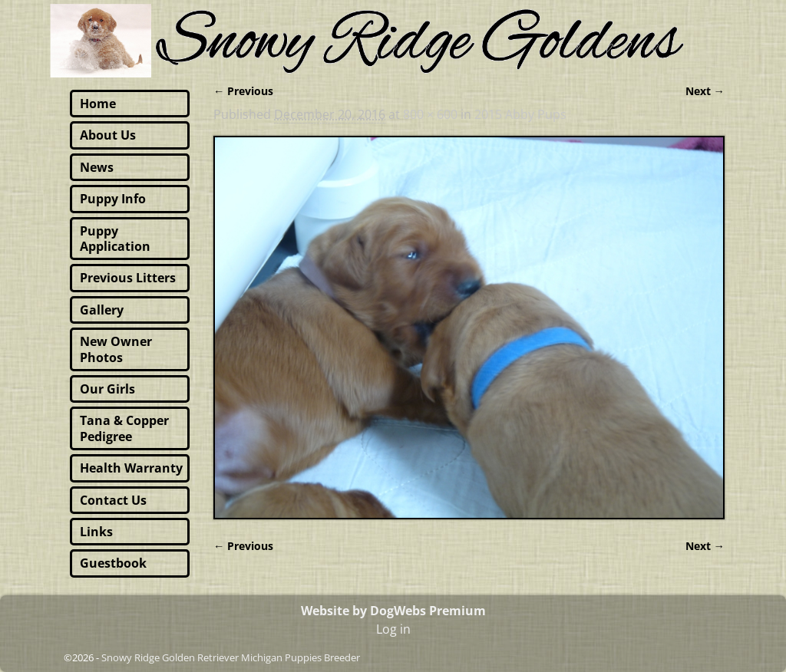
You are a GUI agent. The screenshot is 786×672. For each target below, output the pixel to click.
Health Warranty (131, 468)
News (97, 167)
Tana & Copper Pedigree (124, 428)
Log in (393, 629)
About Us (108, 135)
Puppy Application (115, 239)
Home (98, 104)
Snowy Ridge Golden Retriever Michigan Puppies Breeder (231, 657)
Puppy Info (113, 199)
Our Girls (107, 389)
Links (96, 532)
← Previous (243, 91)
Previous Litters (128, 278)
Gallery (102, 310)
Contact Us (113, 500)
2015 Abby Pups (520, 114)
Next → (705, 91)
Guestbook (113, 563)
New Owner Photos (116, 349)
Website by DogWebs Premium (393, 611)
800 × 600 (430, 114)
